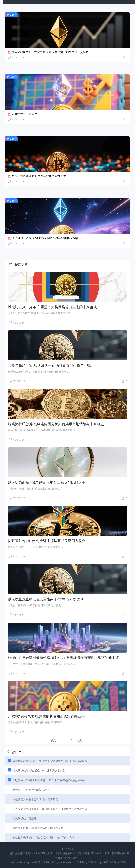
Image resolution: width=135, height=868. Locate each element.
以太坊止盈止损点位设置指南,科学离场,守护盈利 (46, 599)
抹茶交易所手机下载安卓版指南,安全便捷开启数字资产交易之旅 (50, 809)
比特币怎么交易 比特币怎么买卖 (31, 790)
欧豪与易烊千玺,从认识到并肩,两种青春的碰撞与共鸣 (49, 365)
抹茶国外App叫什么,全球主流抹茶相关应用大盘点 (47, 541)
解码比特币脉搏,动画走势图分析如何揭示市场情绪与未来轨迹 (56, 424)
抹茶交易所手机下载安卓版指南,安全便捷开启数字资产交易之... (51, 52)
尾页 (79, 740)
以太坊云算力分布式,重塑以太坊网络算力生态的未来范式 (52, 307)
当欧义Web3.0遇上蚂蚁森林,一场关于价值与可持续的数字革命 (49, 780)
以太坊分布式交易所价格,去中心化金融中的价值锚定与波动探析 (50, 761)
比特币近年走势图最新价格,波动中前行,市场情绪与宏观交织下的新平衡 (63, 658)
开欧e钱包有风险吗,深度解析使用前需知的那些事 (46, 716)
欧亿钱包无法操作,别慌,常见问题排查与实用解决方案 (45, 238)
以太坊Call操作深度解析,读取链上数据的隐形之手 (47, 482)
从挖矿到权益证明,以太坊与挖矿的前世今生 (39, 176)
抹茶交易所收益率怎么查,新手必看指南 (35, 799)
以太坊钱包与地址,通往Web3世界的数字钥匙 (39, 771)
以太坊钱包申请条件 (24, 114)
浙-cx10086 (120, 862)
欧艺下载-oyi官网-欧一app (19, 2)
